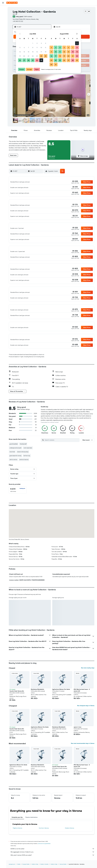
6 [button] (24, 47)
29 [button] (33, 60)
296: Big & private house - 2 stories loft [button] (82, 699)
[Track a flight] (3, 24)
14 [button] (28, 52)
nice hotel (12, 461)
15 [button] (33, 52)
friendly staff (23, 453)
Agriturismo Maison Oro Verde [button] (61, 698)
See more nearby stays (88, 677)
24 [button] (41, 56)
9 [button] (37, 47)
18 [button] (46, 52)
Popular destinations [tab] (31, 826)
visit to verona (13, 468)
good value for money (15, 465)
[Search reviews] (62, 449)
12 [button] (20, 52)
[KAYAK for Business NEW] (3, 28)
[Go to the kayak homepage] (12, 3)
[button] (3, 3)
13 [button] (24, 52)
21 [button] (28, 56)
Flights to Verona (17, 837)
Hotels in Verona (69, 837)
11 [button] (46, 47)
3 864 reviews (28, 16)
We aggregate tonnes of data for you (52, 861)
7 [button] (28, 47)
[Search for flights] (3, 8)
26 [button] (20, 60)
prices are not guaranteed (44, 852)
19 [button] (20, 56)
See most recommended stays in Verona (83, 752)
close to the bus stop (23, 461)
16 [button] (37, 52)
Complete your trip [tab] (17, 826)
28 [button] (28, 60)
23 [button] (37, 56)
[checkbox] (18, 499)
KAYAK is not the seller (52, 858)
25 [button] (46, 56)
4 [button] (46, 43)
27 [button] (24, 60)
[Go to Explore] (3, 21)
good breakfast (14, 453)
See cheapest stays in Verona (86, 715)
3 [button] (41, 43)
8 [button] (33, 47)
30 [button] (37, 60)
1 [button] (33, 43)
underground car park (15, 457)
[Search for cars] (3, 16)
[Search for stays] (3, 12)
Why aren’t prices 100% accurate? (52, 864)
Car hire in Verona (44, 837)
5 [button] (20, 47)
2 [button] (37, 43)
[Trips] (3, 33)
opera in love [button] (77, 736)
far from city (27, 465)
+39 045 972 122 (18, 21)
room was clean (28, 457)
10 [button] (41, 47)
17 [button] (41, 52)
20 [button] (24, 56)
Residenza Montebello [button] (37, 698)
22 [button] (33, 56)
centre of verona (24, 468)
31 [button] (41, 60)
